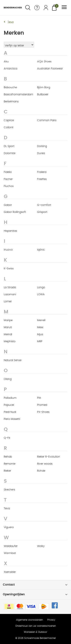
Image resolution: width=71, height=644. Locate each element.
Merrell (41, 320)
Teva (7, 509)
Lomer (8, 302)
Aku (6, 62)
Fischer (8, 179)
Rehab (8, 457)
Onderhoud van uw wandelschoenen (36, 626)
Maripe (8, 320)
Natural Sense (13, 360)
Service (37, 8)
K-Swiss (9, 269)
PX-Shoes (43, 412)
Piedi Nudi (10, 412)
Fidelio (8, 172)
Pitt (39, 398)
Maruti (8, 327)
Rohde (41, 471)
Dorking (42, 146)
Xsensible (10, 572)
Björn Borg (44, 88)
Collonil (9, 127)
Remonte (10, 464)
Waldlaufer (11, 546)
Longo (41, 287)
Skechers (9, 490)
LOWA (41, 295)
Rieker (7, 471)
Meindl (8, 334)
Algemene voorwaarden (29, 620)
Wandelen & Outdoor (35, 632)
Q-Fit (7, 438)
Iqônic (41, 250)
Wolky (41, 546)
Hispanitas (10, 231)
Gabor (8, 205)
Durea (41, 153)
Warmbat (10, 553)
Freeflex (42, 179)
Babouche (10, 88)
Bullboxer (43, 95)
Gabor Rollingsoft (15, 212)
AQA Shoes (44, 62)
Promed (42, 405)
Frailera (42, 172)
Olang (8, 379)
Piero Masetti (12, 419)
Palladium (10, 398)
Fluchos (9, 186)
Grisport (42, 212)
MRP (40, 342)
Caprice (9, 120)
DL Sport (9, 146)
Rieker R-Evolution (49, 457)
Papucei (9, 405)
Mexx (40, 327)
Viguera (9, 527)
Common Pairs (47, 120)
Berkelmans (11, 102)
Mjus (40, 334)
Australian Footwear (50, 69)
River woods (45, 464)
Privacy (51, 620)
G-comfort (44, 205)
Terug (11, 22)
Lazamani (10, 295)
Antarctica (11, 69)
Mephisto (10, 342)
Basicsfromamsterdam (18, 95)
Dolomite (10, 153)
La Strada (10, 287)
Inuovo (8, 250)
